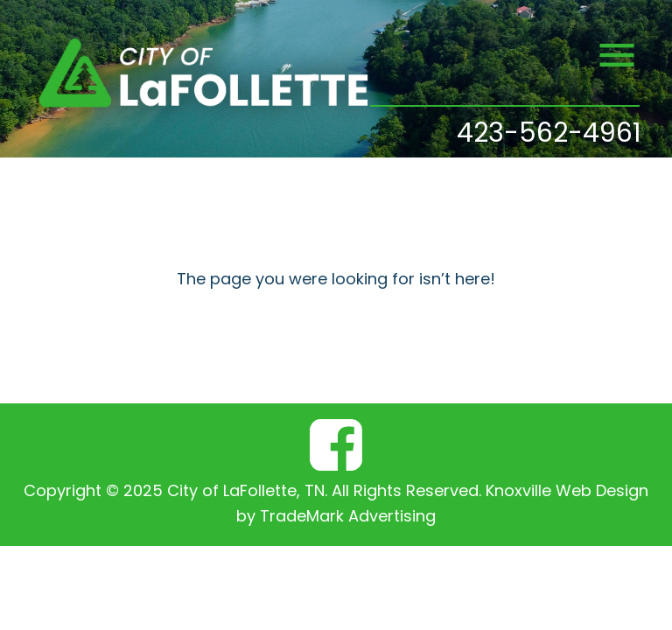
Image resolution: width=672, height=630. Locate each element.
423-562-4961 (549, 135)
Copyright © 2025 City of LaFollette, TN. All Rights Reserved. (252, 492)
